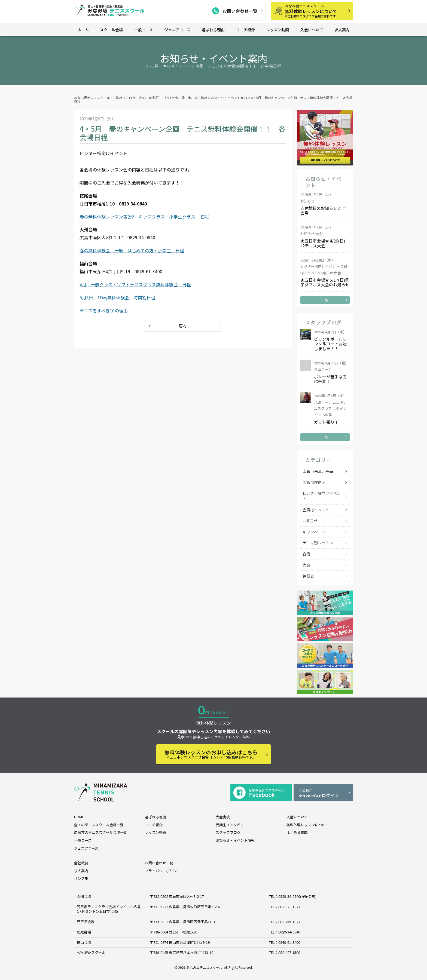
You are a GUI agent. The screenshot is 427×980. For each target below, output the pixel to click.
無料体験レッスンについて (317, 11)
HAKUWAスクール (91, 953)
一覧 (325, 300)
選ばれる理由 (213, 30)
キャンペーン (314, 532)
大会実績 (223, 817)
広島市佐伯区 (314, 482)
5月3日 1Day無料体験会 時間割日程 (117, 297)
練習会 (308, 576)
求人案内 (342, 30)
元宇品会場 (86, 922)
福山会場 (84, 942)
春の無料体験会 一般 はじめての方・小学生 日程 (132, 250)
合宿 (306, 554)
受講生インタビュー (232, 825)
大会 (306, 565)
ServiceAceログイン (323, 793)
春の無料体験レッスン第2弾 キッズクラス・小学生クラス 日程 (144, 217)
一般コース (144, 30)
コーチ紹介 (245, 30)
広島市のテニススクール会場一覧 (101, 832)
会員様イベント (316, 510)
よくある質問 (297, 832)
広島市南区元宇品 (318, 471)
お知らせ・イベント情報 (235, 840)
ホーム (83, 30)
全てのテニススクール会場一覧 (99, 825)
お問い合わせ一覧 (240, 11)
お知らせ (310, 521)
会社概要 (81, 863)
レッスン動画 (277, 30)
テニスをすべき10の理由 (104, 311)
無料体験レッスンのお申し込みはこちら (211, 754)
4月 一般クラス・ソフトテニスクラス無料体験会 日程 (135, 284)
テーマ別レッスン (318, 543)
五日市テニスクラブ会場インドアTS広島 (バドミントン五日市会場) (109, 909)
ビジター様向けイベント (322, 496)
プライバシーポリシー (163, 871)
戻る (183, 326)
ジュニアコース (177, 30)
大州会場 (84, 896)
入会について (312, 30)
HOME (79, 817)
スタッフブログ (228, 832)
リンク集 (81, 879)
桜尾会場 (84, 932)
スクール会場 (111, 30)
